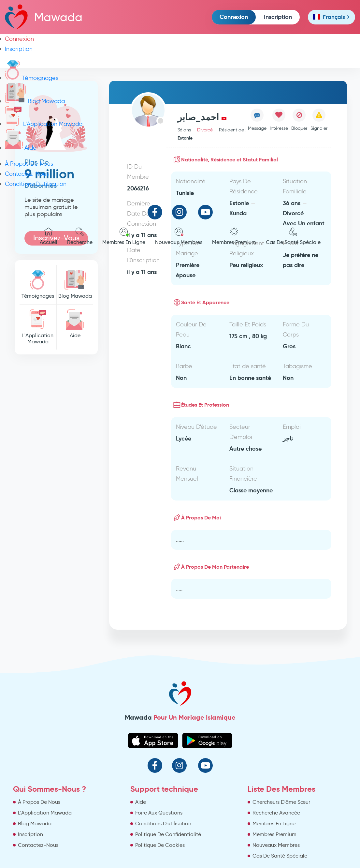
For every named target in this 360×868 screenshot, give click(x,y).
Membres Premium (234, 236)
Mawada (44, 17)
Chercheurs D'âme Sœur (281, 802)
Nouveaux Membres (179, 236)
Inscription (278, 17)
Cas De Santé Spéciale (293, 236)
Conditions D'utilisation (36, 184)
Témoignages (32, 78)
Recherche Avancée (276, 813)
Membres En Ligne (124, 236)
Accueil (49, 236)
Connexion (234, 17)
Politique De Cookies (160, 845)
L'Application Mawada (44, 124)
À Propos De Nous (29, 164)
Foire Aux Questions (159, 813)
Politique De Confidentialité (168, 834)
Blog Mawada (35, 101)
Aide (21, 148)
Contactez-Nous (27, 174)
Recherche (80, 236)
